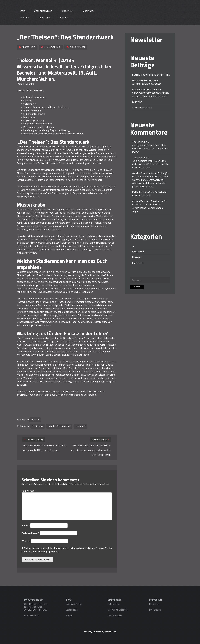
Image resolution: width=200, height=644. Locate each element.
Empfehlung (37, 426)
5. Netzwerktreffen (142, 107)
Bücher (64, 18)
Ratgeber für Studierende (59, 426)
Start (23, 11)
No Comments (77, 47)
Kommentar (29, 491)
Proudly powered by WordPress (100, 632)
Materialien (88, 11)
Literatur (25, 18)
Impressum (45, 18)
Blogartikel (67, 11)
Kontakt (69, 616)
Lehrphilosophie (115, 616)
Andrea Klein (28, 47)
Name (26, 525)
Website (26, 541)
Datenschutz (155, 610)
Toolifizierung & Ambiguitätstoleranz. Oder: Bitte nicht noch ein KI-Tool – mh (149, 145)
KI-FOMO (137, 102)
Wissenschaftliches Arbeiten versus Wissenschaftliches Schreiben (45, 448)
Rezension (80, 426)
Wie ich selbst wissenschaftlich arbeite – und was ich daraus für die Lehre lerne (91, 450)
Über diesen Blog (43, 11)
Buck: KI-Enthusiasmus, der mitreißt (151, 75)
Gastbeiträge (72, 610)
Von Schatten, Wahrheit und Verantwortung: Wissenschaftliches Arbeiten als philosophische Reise (151, 93)
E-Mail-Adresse (30, 533)
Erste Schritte (113, 604)
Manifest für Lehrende (117, 610)
